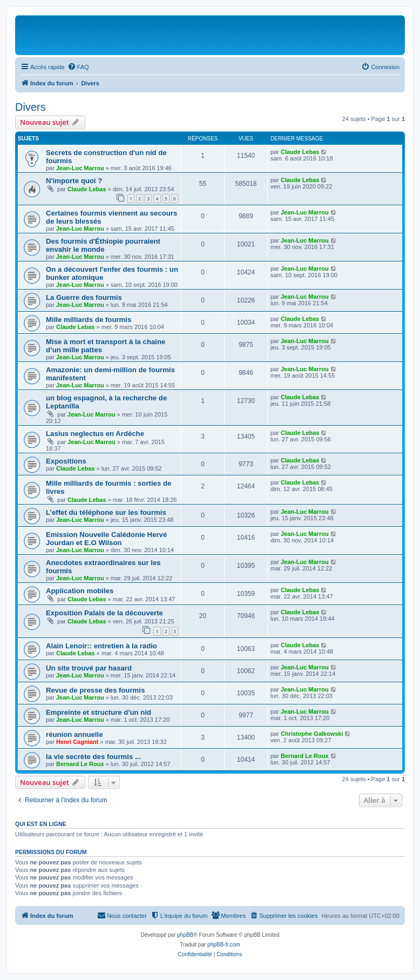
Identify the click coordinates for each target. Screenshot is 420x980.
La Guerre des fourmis (84, 297)
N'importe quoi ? (74, 181)
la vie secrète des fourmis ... (93, 757)
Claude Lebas (300, 152)
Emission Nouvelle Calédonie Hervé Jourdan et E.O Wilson (106, 539)
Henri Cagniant (77, 742)
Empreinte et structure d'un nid (99, 712)
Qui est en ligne (41, 824)
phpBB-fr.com (224, 945)
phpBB (185, 935)
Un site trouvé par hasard (89, 668)
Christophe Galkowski (312, 734)
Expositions (66, 461)
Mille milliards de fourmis (89, 320)
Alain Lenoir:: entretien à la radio (101, 646)
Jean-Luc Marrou (80, 168)
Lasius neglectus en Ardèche (95, 434)
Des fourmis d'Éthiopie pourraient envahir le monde (103, 245)
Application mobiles (80, 591)
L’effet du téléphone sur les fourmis (106, 512)
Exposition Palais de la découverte (104, 613)
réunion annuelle (74, 734)
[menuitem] (78, 67)
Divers (31, 107)
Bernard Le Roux (80, 764)
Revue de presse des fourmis (95, 690)
